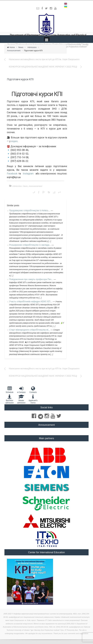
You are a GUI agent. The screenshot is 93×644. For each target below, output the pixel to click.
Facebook (12, 174)
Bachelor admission (10, 399)
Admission (32, 47)
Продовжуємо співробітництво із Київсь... (30, 210)
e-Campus (21, 390)
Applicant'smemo (33, 399)
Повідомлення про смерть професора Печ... (31, 279)
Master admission (21, 399)
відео (14, 141)
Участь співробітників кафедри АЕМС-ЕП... (31, 301)
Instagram (28, 174)
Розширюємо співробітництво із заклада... (30, 245)
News (21, 47)
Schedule (10, 390)
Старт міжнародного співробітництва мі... (30, 330)
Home (12, 47)
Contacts (33, 390)
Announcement (14, 51)
